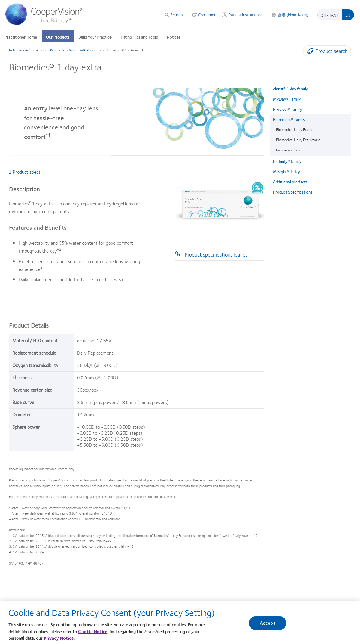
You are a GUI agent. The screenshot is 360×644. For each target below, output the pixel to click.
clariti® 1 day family (291, 89)
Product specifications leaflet (216, 254)
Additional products (290, 182)
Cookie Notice (93, 634)
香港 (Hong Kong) (293, 14)
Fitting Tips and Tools (139, 37)
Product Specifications (293, 192)
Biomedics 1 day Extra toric (298, 140)
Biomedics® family (289, 119)
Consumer (207, 14)
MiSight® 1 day (286, 171)
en (348, 15)
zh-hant (330, 15)
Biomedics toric (289, 150)
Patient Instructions (246, 14)
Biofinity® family (287, 161)
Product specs (25, 172)
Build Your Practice (95, 37)
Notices (174, 37)
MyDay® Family (287, 99)
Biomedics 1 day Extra (294, 129)
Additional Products (85, 50)
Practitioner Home (21, 37)
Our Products (58, 37)
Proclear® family (288, 109)
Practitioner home (24, 50)
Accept (268, 626)
